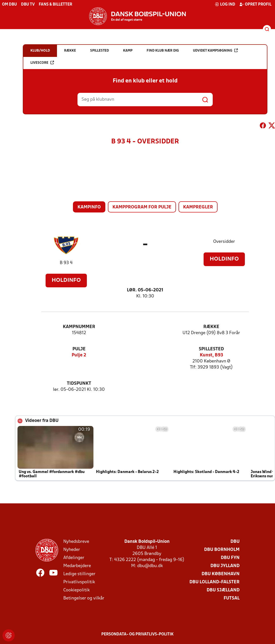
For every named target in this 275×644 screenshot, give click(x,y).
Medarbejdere (77, 566)
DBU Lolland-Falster (214, 582)
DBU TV (28, 5)
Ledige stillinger (79, 574)
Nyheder (72, 550)
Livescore (42, 63)
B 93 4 (66, 263)
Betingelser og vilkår (84, 598)
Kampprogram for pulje (142, 207)
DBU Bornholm (222, 550)
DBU (235, 542)
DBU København (221, 574)
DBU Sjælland (223, 590)
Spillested (211, 349)
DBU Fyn (230, 558)
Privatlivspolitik (79, 582)
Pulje (79, 349)
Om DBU (9, 5)
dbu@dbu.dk (150, 566)
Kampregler (198, 207)
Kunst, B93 (211, 355)
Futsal (232, 598)
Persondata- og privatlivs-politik (137, 634)
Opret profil (255, 4)
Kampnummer (79, 327)
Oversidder (224, 242)
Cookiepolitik (76, 590)
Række (211, 327)
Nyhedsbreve (76, 542)
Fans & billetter (55, 5)
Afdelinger (74, 558)
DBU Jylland (225, 566)
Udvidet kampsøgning (215, 50)
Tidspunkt (79, 384)
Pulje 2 (79, 355)
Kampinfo (89, 207)
